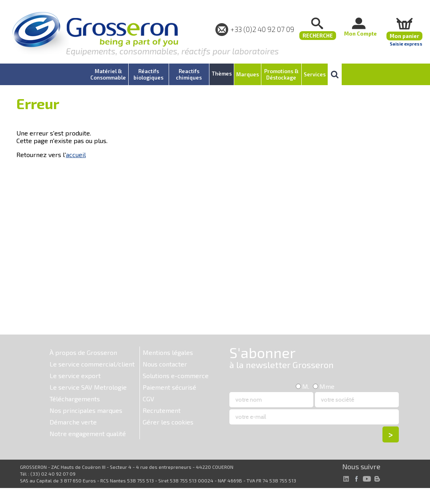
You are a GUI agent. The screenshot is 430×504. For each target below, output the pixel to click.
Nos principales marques (86, 410)
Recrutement (162, 410)
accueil (76, 154)
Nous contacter (165, 364)
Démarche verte (73, 422)
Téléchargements (75, 399)
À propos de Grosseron (83, 352)
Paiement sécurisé (169, 387)
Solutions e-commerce (176, 376)
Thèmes (222, 74)
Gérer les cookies (168, 422)
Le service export (75, 376)
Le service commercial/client (92, 364)
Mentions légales (168, 352)
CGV (148, 399)
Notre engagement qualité (88, 433)
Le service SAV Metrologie (88, 387)
